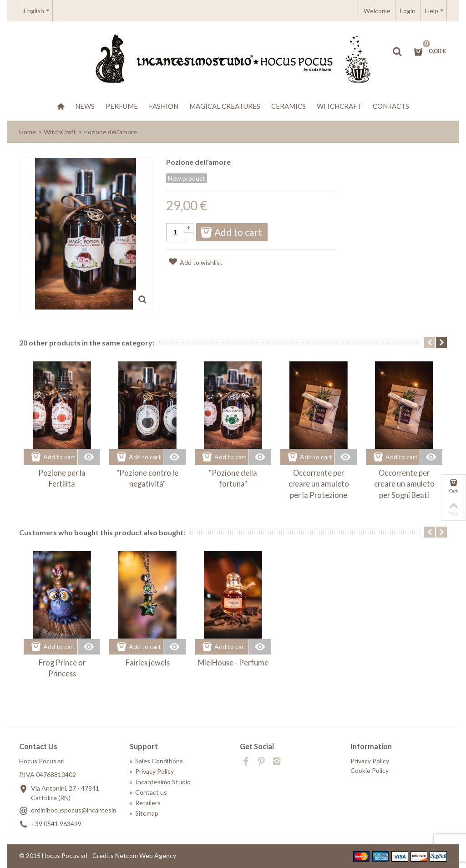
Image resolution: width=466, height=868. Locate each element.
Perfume (122, 106)
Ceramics (289, 106)
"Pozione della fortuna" (233, 478)
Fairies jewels (148, 662)
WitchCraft (339, 106)
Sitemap (144, 813)
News (85, 106)
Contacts (391, 106)
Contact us (148, 792)
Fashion (164, 106)
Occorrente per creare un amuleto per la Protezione (319, 484)
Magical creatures (225, 106)
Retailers (145, 803)
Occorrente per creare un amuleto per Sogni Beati (404, 484)
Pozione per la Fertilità (62, 478)
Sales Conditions (156, 761)
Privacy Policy (152, 771)
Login (408, 11)
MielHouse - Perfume (233, 662)
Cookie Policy (370, 770)
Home (28, 132)
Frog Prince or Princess (62, 668)
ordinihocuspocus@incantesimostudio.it (88, 810)
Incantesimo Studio (160, 782)
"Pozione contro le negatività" (147, 478)
